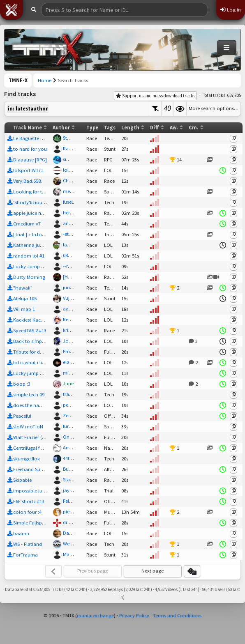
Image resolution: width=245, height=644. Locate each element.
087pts (70, 255)
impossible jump (31, 491)
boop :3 (22, 384)
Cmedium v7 (27, 224)
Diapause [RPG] (30, 160)
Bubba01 (73, 469)
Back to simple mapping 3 (42, 341)
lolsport (72, 170)
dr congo (73, 522)
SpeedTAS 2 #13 (30, 330)
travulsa (72, 394)
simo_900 (73, 159)
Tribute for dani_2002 (36, 352)
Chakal (70, 181)
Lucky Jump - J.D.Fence (39, 266)
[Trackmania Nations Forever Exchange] (48, 50)
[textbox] (77, 109)
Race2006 (73, 148)
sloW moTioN (28, 427)
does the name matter (38, 405)
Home (45, 80)
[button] (12, 10)
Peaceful (22, 416)
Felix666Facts (77, 501)
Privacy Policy (134, 615)
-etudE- (71, 234)
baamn (21, 533)
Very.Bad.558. (28, 181)
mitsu (69, 373)
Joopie (71, 341)
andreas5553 (77, 223)
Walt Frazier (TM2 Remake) (42, 437)
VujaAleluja (75, 298)
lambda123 (75, 245)
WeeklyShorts (77, 544)
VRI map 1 (24, 309)
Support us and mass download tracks (156, 96)
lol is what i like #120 (36, 362)
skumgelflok (27, 459)
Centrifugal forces (32, 448)
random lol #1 (29, 256)
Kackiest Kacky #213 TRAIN (42, 320)
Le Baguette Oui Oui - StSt (41, 138)
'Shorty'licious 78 (32, 202)
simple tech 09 (29, 394)
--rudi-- (70, 266)
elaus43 (71, 362)
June (68, 383)
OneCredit (74, 437)
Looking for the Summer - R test (48, 192)
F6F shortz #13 (29, 501)
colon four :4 (27, 512)
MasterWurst (76, 554)
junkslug (72, 287)
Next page (153, 571)
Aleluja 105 (25, 298)
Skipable (22, 480)
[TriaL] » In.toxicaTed (36, 234)
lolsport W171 (28, 170)
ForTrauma (25, 555)
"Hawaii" (23, 288)
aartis (69, 309)
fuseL (68, 202)
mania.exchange (95, 615)
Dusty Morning (29, 277)
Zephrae (72, 415)
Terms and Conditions (177, 615)
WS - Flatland (28, 544)
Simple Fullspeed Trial (37, 523)
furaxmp (72, 426)
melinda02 (74, 191)
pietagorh (74, 512)
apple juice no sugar (36, 213)
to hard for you (30, 149)
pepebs (71, 405)
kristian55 (73, 330)
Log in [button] (231, 10)
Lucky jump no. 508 (35, 373)
